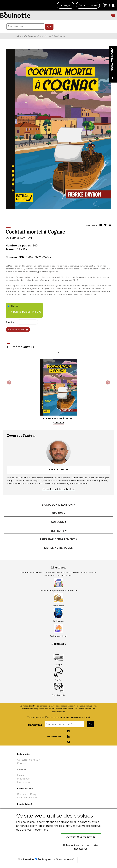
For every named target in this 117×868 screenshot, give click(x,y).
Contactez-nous (88, 5)
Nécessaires (27, 859)
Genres (58, 513)
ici (89, 717)
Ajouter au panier (18, 330)
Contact (22, 763)
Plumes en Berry (27, 794)
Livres (31, 36)
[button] (9, 382)
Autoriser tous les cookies (81, 837)
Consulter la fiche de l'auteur (59, 489)
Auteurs (59, 522)
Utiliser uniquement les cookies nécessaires (81, 847)
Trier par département (58, 539)
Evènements (25, 782)
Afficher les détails (64, 859)
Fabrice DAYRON (21, 238)
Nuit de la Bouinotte (29, 798)
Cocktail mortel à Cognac (51, 36)
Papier (24, 309)
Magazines (23, 779)
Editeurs (59, 531)
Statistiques (44, 859)
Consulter (59, 423)
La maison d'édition (58, 505)
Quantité (10, 322)
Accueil (21, 36)
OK (49, 27)
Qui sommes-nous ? (29, 760)
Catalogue (65, 5)
